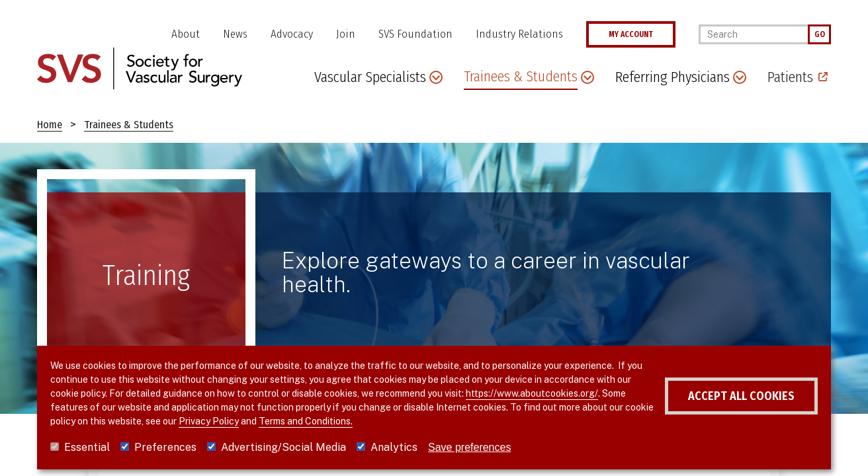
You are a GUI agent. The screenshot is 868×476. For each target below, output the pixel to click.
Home (50, 125)
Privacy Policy (209, 421)
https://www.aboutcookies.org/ (532, 393)
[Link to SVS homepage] (140, 68)
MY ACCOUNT (631, 34)
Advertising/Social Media (283, 447)
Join (346, 34)
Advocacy (292, 34)
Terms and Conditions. (306, 421)
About (186, 34)
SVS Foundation (415, 34)
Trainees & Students (129, 125)
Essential (87, 447)
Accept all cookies (741, 396)
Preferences (165, 447)
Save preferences (469, 447)
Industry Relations (519, 34)
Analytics (394, 447)
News (235, 34)
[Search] (753, 34)
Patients (790, 77)
